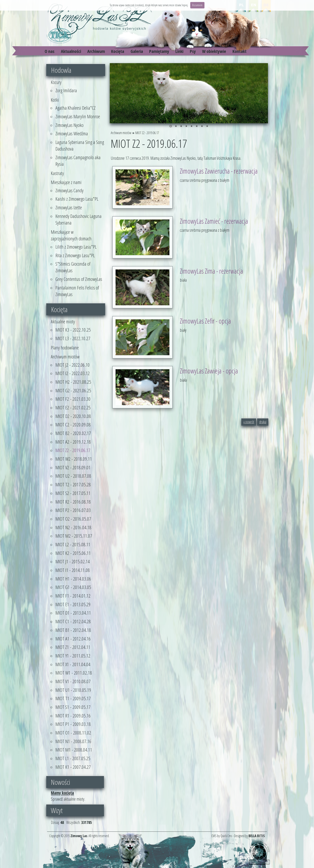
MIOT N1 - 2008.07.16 (73, 741)
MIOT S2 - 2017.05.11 (73, 493)
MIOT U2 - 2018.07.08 (73, 476)
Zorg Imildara (66, 90)
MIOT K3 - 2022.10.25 (73, 330)
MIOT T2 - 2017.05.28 (73, 484)
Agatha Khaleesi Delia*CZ (75, 108)
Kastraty (57, 173)
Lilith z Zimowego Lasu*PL (76, 247)
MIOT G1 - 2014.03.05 (73, 587)
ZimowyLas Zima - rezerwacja (211, 271)
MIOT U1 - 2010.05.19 (73, 690)
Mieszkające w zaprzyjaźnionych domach (71, 235)
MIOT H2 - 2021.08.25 (73, 382)
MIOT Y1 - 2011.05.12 (73, 656)
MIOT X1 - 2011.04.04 (73, 664)
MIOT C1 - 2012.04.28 (73, 621)
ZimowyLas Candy (69, 190)
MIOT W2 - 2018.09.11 (74, 459)
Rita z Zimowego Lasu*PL (75, 255)
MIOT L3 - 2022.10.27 (73, 338)
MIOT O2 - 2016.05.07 (73, 519)
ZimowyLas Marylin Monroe (78, 116)
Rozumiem (197, 5)
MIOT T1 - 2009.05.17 (73, 698)
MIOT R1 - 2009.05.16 (73, 716)
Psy (193, 51)
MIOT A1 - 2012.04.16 (73, 639)
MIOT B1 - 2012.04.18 (73, 630)
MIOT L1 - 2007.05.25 (73, 758)
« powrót (249, 422)
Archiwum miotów (65, 357)
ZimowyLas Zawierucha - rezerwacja (219, 171)
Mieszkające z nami (66, 182)
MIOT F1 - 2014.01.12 (73, 596)
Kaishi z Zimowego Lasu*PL (77, 199)
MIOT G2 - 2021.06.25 (73, 390)
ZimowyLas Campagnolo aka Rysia (78, 161)
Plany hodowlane (65, 348)
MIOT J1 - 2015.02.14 (73, 561)
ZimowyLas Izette (69, 207)
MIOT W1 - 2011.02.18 (74, 673)
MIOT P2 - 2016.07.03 (73, 510)
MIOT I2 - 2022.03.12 (73, 373)
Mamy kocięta (62, 793)
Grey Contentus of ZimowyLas (79, 279)
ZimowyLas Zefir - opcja (205, 321)
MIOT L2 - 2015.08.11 (73, 544)
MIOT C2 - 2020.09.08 (73, 424)
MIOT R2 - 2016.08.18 (73, 502)
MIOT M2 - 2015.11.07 (74, 536)
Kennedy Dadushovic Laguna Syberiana (78, 219)
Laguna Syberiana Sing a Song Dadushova (80, 145)
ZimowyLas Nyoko (69, 125)
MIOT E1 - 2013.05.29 (73, 604)
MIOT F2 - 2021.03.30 (73, 399)
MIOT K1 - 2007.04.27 (73, 767)
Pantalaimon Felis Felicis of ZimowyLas (77, 291)
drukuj (263, 422)
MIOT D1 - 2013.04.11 (73, 613)
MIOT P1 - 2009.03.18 (73, 724)
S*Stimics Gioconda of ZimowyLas (73, 267)
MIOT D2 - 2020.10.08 (73, 416)
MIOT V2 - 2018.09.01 (73, 467)
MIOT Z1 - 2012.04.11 (73, 647)
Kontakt (240, 51)
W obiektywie (214, 51)
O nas (50, 51)
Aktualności (71, 51)
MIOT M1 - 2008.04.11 (74, 750)
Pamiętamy (159, 51)
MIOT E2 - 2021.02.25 (73, 407)
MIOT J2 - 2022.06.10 (73, 365)
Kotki (55, 100)
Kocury (56, 82)
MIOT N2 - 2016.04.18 (73, 527)
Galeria (137, 51)
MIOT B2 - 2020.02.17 (73, 433)
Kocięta (118, 51)
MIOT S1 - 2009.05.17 (73, 707)
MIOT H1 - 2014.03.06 (73, 579)
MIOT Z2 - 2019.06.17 (73, 450)
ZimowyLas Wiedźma (72, 133)
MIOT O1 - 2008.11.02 (73, 733)
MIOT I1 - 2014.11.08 (73, 570)
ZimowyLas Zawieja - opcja (209, 371)
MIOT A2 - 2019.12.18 (73, 442)
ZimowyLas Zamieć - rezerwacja (214, 221)
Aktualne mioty (63, 321)
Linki (179, 51)
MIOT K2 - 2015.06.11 (73, 553)
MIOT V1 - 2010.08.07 (73, 681)
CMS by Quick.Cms (222, 836)
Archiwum (96, 51)
